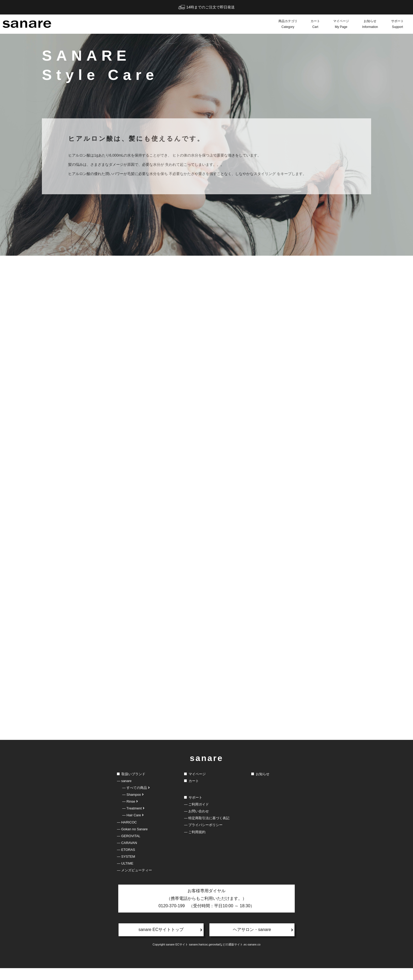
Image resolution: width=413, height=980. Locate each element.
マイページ (341, 25)
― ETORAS (126, 862)
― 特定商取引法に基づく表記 (207, 830)
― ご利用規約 (195, 844)
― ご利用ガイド (196, 816)
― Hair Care (133, 827)
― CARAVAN (127, 855)
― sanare (124, 793)
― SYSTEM (126, 868)
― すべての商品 (136, 800)
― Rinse (130, 814)
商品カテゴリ (288, 25)
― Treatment (133, 820)
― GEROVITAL (129, 848)
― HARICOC (127, 834)
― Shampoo (133, 807)
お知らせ (370, 25)
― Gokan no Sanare (132, 841)
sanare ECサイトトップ (170, 942)
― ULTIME (125, 875)
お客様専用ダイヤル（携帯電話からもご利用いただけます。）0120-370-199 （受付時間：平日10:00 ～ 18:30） (207, 910)
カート (315, 25)
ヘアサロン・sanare (263, 942)
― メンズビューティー (134, 882)
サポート (397, 25)
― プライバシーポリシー (203, 837)
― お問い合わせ (196, 823)
